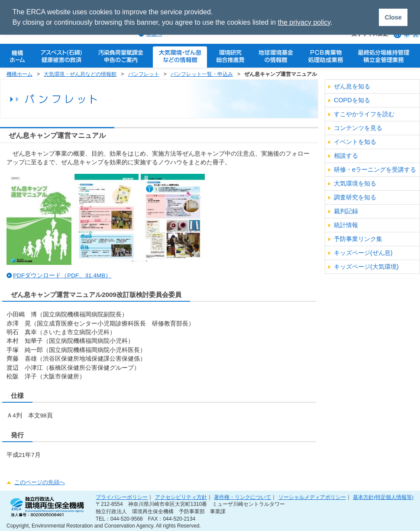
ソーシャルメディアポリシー (312, 497)
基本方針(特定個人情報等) (383, 497)
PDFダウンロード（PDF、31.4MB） (62, 275)
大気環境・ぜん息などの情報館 (80, 74)
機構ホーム (19, 74)
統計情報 (346, 225)
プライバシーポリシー (122, 497)
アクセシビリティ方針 (181, 497)
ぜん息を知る (352, 86)
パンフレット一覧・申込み (202, 74)
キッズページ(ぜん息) (363, 253)
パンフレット (144, 74)
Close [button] (393, 17)
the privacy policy (304, 22)
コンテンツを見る (358, 128)
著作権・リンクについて (242, 497)
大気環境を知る (355, 183)
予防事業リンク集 (358, 239)
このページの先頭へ (40, 482)
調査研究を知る (355, 197)
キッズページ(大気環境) (366, 267)
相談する (346, 156)
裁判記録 (346, 211)
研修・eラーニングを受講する (375, 169)
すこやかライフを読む (364, 114)
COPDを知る (352, 100)
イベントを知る (355, 142)
